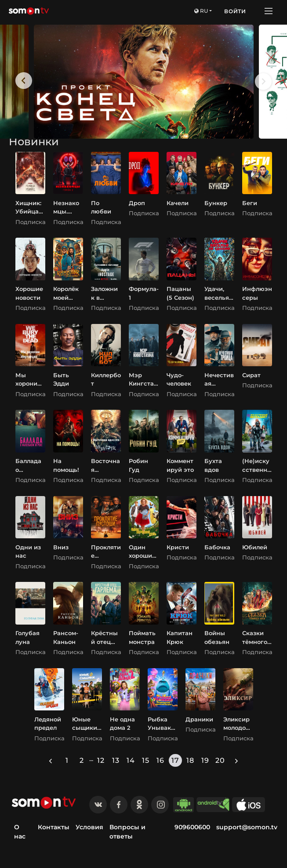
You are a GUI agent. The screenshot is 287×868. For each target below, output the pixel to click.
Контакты (54, 827)
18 (190, 760)
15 (146, 760)
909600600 (192, 827)
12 (101, 760)
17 (175, 760)
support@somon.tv (247, 827)
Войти (235, 11)
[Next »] (236, 760)
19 (205, 760)
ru (201, 11)
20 (220, 760)
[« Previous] (51, 760)
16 (160, 760)
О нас (20, 832)
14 (131, 760)
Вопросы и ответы (127, 832)
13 (116, 760)
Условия (89, 827)
